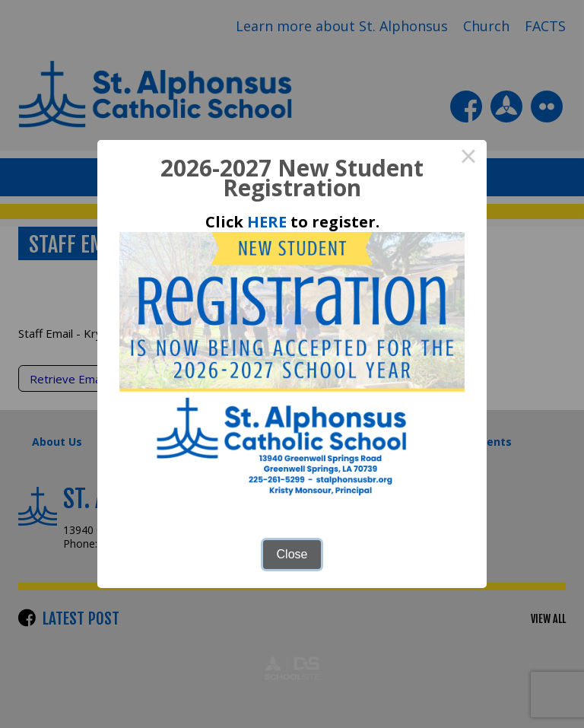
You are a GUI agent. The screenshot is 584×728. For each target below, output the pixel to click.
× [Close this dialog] (468, 158)
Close (292, 554)
